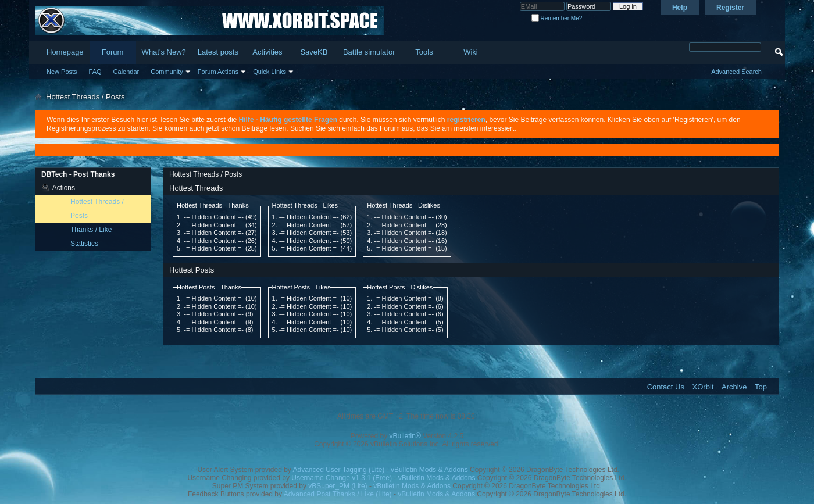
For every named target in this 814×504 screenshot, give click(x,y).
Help (680, 8)
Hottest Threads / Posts (97, 209)
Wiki (471, 52)
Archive (734, 387)
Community (167, 72)
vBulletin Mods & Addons (429, 470)
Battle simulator (369, 52)
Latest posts (218, 52)
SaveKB (314, 52)
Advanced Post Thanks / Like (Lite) (338, 494)
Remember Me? (557, 18)
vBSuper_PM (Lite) (338, 486)
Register (730, 8)
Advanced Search (736, 72)
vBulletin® (405, 436)
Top (761, 387)
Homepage (65, 52)
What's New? (164, 52)
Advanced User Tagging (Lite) (338, 470)
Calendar (126, 72)
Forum (113, 52)
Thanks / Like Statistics (91, 237)
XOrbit (703, 387)
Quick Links (269, 72)
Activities (267, 52)
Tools (424, 52)
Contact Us (666, 387)
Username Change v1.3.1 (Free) (342, 478)
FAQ (95, 72)
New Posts (62, 72)
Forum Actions (218, 72)
